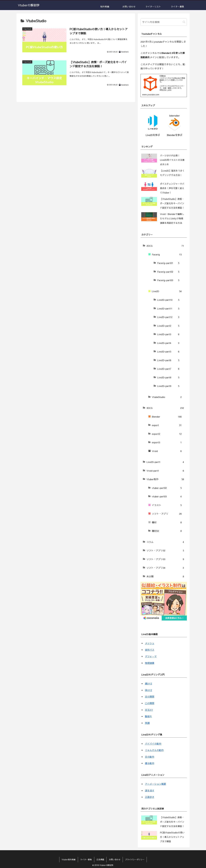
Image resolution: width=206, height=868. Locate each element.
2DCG (165, 246)
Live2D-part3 (168, 334)
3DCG (165, 408)
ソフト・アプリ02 (165, 551)
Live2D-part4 (168, 343)
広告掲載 (100, 859)
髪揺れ (148, 716)
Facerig (167, 255)
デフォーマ (151, 656)
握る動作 (150, 763)
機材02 (167, 531)
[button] (184, 22)
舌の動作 (150, 757)
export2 (167, 434)
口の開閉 (150, 703)
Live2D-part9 (168, 386)
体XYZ (149, 690)
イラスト (167, 505)
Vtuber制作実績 (68, 859)
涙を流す (150, 791)
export (167, 425)
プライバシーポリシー (135, 859)
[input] (164, 22)
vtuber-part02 (167, 488)
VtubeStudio (167, 397)
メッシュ (150, 643)
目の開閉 (150, 697)
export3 (167, 442)
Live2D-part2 (168, 326)
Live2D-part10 (168, 300)
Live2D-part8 (168, 378)
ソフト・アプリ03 (165, 559)
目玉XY (149, 710)
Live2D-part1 (165, 462)
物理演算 (150, 663)
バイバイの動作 (153, 744)
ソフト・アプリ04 (165, 568)
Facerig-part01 (168, 263)
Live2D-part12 (168, 317)
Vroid (167, 451)
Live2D (167, 291)
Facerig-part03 (168, 280)
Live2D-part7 (168, 369)
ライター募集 (86, 859)
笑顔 (147, 723)
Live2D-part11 (168, 309)
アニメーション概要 (155, 784)
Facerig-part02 (168, 272)
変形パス (150, 650)
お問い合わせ (115, 859)
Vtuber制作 (165, 479)
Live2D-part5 (168, 352)
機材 (167, 522)
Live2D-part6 (168, 360)
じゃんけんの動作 (154, 750)
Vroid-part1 (165, 471)
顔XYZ (149, 684)
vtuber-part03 (167, 497)
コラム (165, 542)
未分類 (165, 577)
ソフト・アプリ (167, 514)
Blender (167, 417)
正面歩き (150, 797)
